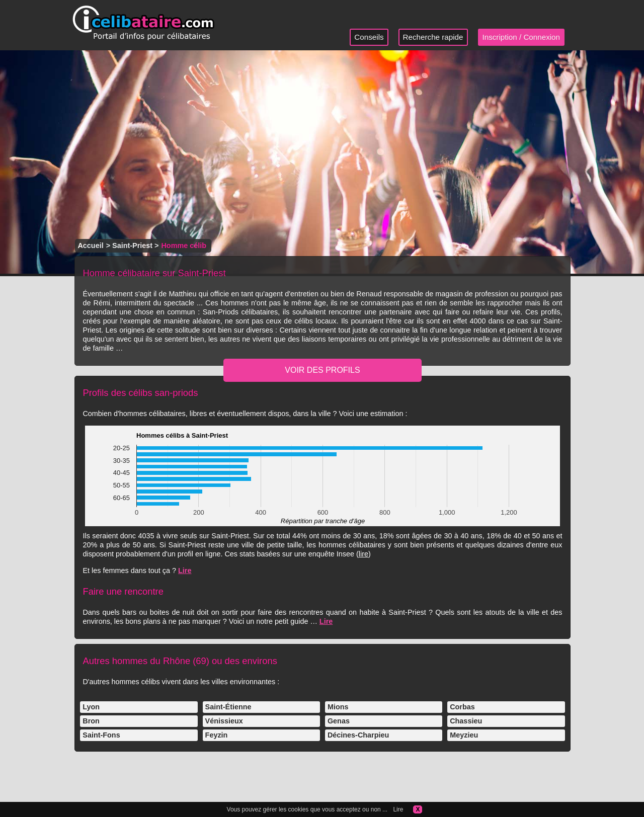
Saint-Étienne (228, 707)
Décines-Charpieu (358, 735)
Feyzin (217, 735)
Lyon (91, 707)
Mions (338, 707)
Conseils (369, 37)
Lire (185, 570)
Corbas (462, 707)
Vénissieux (224, 721)
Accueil (90, 246)
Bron (91, 721)
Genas (339, 721)
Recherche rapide (433, 37)
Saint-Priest (132, 246)
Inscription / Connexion (521, 37)
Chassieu (466, 721)
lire (364, 554)
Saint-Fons (101, 735)
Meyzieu (464, 735)
